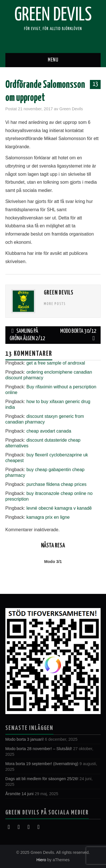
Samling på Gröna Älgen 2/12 (27, 335)
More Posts (55, 304)
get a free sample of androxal (56, 363)
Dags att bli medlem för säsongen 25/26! (42, 779)
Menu (53, 60)
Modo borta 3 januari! (25, 739)
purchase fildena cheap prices (56, 484)
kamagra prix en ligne (48, 517)
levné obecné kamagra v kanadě (59, 508)
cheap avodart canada (49, 431)
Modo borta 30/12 (78, 335)
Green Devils (53, 15)
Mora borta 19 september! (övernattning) (42, 764)
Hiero (41, 860)
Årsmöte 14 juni (20, 794)
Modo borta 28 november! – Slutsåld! (39, 749)
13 (95, 84)
